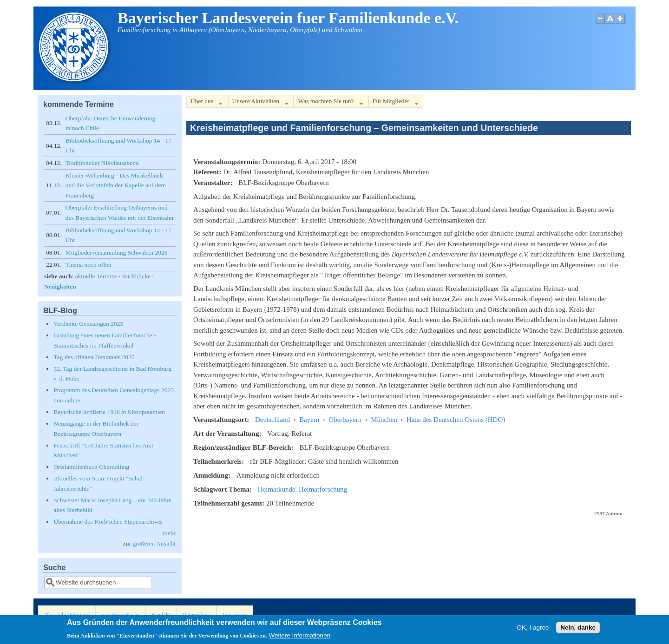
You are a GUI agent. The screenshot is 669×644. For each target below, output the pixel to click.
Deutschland (272, 420)
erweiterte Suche (121, 615)
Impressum (235, 615)
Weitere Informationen (300, 637)
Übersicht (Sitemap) (67, 615)
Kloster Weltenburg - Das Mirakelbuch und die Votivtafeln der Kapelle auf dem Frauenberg (116, 185)
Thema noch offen (89, 265)
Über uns (204, 103)
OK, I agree (533, 628)
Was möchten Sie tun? (328, 103)
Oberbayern (345, 420)
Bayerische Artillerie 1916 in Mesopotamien (109, 412)
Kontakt (161, 615)
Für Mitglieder (394, 103)
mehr (169, 533)
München (384, 420)
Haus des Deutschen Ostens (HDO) (456, 420)
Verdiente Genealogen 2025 (88, 324)
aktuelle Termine (96, 276)
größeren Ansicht (154, 543)
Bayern (309, 420)
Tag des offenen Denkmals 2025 (94, 357)
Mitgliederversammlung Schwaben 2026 (117, 253)
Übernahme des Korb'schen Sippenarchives (108, 522)
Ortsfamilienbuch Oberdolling (91, 467)
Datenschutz (196, 615)
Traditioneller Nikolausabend (102, 163)
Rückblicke (136, 276)
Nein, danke (578, 628)
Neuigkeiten (60, 286)
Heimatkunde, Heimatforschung (302, 489)
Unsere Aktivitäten (259, 103)
